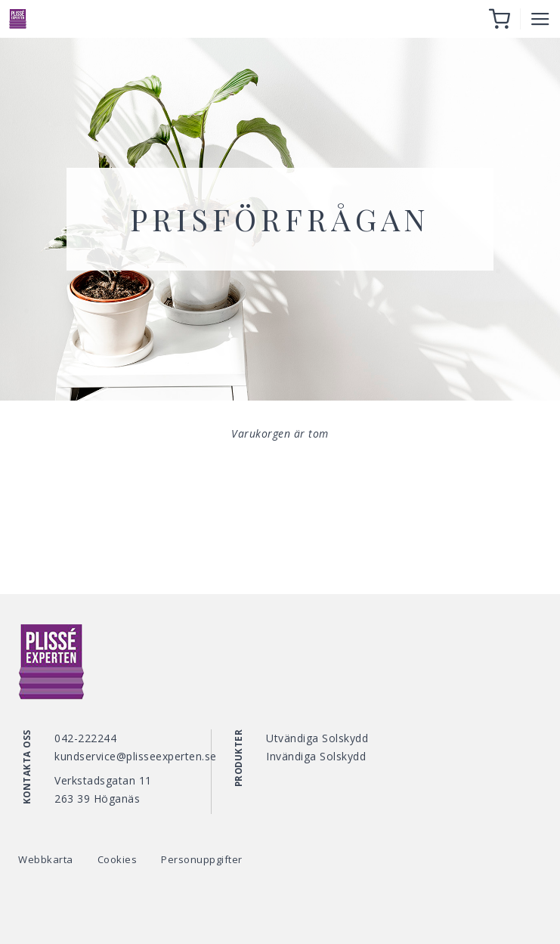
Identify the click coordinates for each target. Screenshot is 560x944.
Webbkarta (46, 859)
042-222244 (85, 738)
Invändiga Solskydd (316, 756)
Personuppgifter (202, 859)
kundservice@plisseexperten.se (136, 756)
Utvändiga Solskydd (317, 738)
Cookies (118, 859)
